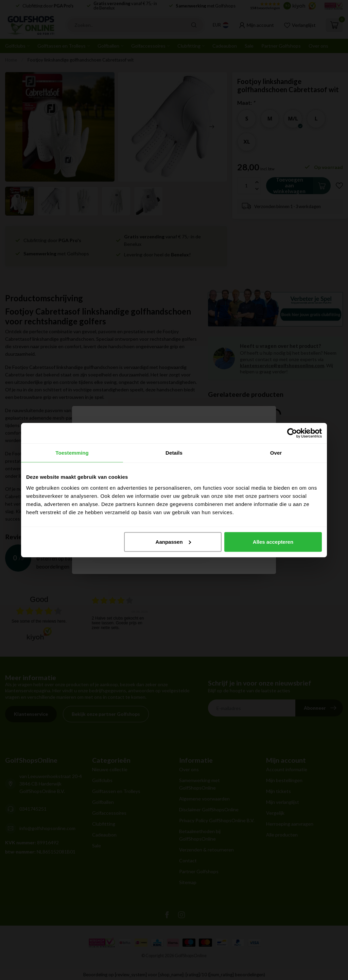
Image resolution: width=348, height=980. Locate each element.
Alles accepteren (273, 542)
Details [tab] (174, 453)
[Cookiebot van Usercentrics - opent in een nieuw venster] (292, 433)
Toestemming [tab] (72, 453)
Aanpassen (173, 542)
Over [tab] (276, 453)
